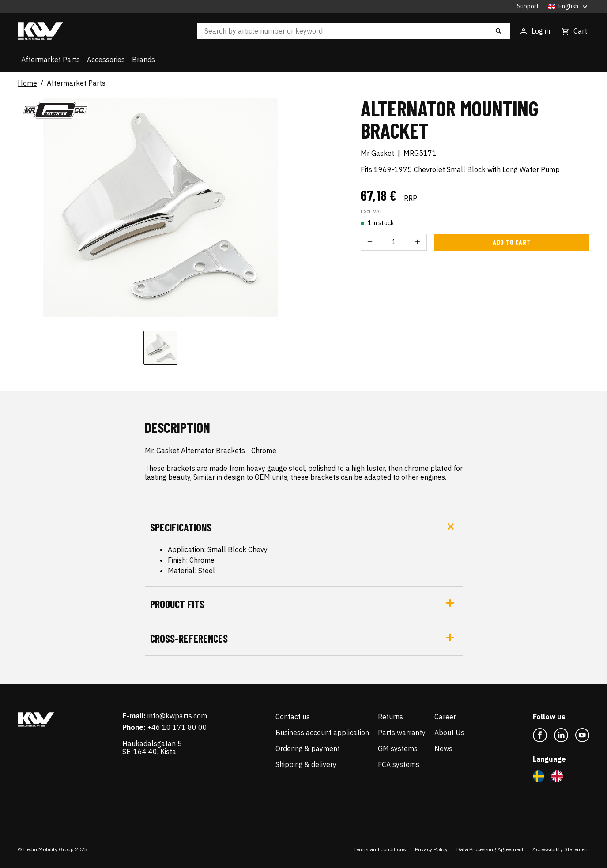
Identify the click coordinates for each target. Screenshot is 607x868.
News (443, 748)
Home (27, 83)
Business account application (322, 733)
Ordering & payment (308, 748)
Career (445, 717)
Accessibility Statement (561, 849)
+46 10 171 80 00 (177, 727)
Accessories (106, 60)
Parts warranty (402, 733)
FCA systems (399, 764)
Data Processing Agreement (490, 849)
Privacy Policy (431, 849)
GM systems (398, 748)
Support (528, 6)
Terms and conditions (380, 849)
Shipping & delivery (306, 764)
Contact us (293, 717)
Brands (143, 60)
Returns (390, 717)
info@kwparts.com (177, 716)
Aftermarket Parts (51, 60)
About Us (449, 733)
